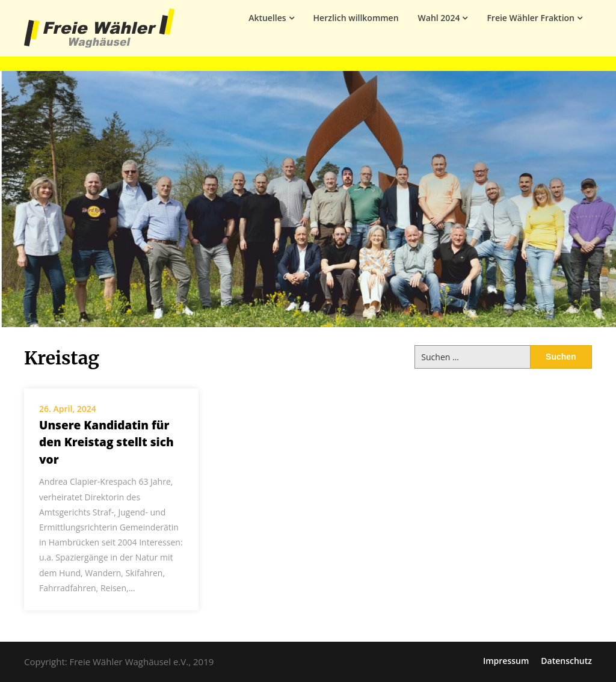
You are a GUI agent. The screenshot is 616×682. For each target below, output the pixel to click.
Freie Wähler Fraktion (531, 18)
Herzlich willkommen (356, 18)
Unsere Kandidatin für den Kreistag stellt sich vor (106, 442)
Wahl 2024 (439, 18)
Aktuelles (267, 18)
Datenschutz (566, 661)
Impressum (506, 661)
